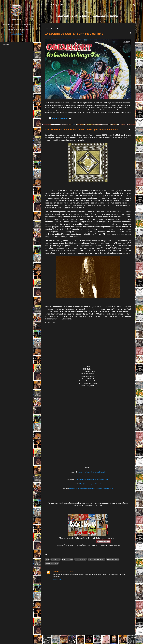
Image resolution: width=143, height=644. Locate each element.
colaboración (56, 559)
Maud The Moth (67, 559)
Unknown (56, 572)
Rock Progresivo (81, 16)
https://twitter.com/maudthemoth (90, 484)
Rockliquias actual (113, 559)
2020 (47, 559)
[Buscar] (134, 5)
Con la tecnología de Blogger (88, 639)
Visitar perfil (16, 33)
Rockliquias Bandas (52, 563)
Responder (57, 579)
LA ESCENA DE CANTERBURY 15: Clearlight (74, 34)
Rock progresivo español (105, 16)
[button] (130, 33)
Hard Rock (63, 16)
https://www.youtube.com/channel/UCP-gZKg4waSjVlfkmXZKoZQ (91, 489)
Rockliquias (16, 20)
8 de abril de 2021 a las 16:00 (68, 572)
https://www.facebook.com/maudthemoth (92, 472)
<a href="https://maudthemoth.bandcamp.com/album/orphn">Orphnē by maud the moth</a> (88, 427)
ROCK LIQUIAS (54, 5)
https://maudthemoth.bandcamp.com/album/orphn (92, 479)
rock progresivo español (96, 559)
